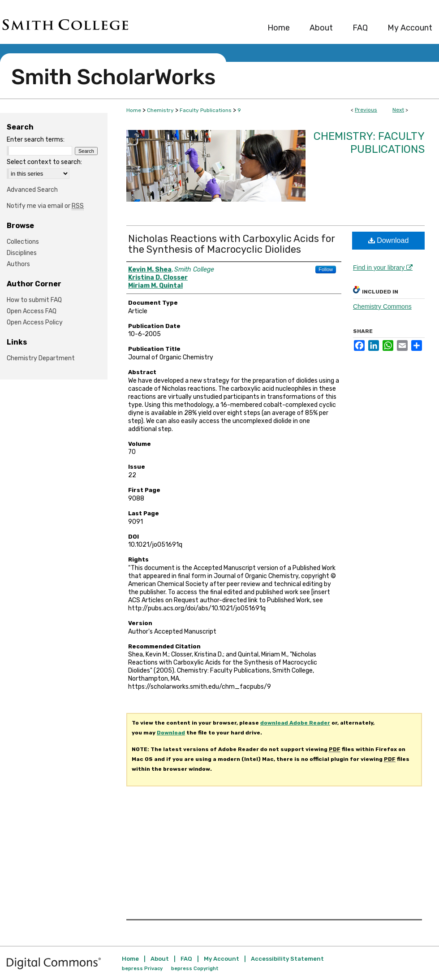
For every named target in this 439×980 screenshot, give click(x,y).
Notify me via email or (45, 206)
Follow (326, 269)
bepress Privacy (142, 969)
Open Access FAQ (32, 311)
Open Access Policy (35, 322)
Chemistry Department (41, 358)
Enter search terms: (36, 140)
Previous (366, 110)
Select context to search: (44, 162)
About (160, 959)
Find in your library (383, 268)
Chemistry (160, 110)
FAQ (186, 959)
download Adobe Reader (295, 723)
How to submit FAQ (34, 300)
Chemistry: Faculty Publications (369, 143)
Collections (23, 242)
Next (398, 110)
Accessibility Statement (287, 959)
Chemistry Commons (382, 307)
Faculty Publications (206, 110)
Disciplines (22, 253)
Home (134, 110)
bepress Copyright (195, 969)
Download (389, 240)
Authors (18, 264)
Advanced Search (32, 190)
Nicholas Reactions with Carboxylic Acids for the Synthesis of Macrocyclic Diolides (232, 244)
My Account (222, 959)
